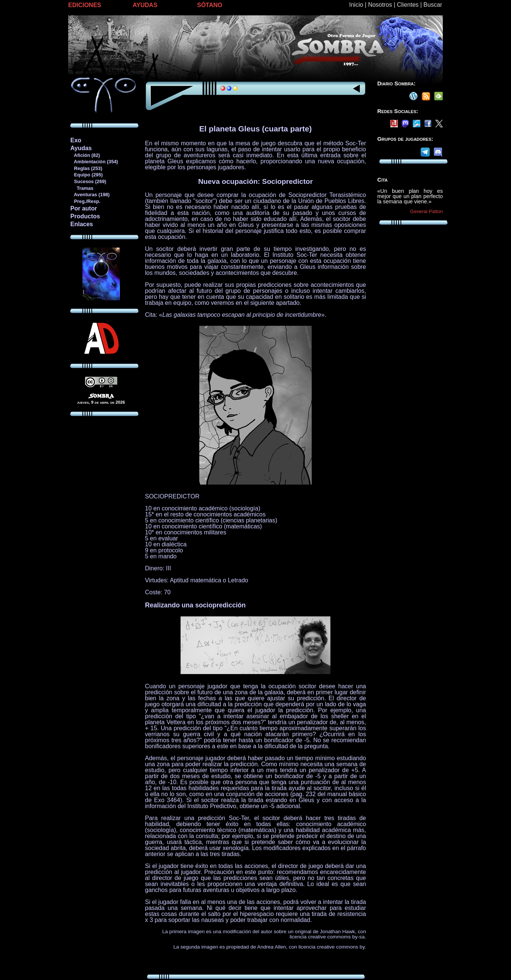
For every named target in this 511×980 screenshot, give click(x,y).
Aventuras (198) (90, 195)
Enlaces (82, 224)
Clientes (408, 5)
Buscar (433, 5)
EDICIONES (85, 5)
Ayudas (81, 148)
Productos (85, 216)
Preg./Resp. (85, 201)
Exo (76, 140)
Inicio (356, 5)
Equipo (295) (86, 175)
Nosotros (380, 5)
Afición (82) (85, 155)
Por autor (84, 208)
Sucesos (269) (88, 181)
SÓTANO (210, 5)
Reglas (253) (86, 168)
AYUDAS (145, 5)
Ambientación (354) (94, 162)
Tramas (82, 188)
